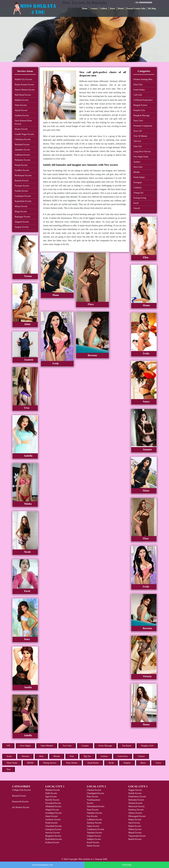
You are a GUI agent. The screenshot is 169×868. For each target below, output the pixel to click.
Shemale (25, 756)
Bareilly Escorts (52, 800)
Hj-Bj (111, 763)
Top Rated (127, 746)
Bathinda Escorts (22, 145)
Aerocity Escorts (53, 833)
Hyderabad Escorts (54, 839)
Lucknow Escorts (53, 820)
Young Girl (138, 193)
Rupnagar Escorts (23, 217)
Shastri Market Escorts (25, 90)
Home (85, 9)
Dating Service (50, 763)
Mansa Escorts (21, 206)
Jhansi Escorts (52, 816)
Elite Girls (138, 85)
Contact (94, 9)
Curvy (158, 763)
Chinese (141, 756)
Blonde (57, 756)
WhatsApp (127, 865)
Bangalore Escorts (53, 836)
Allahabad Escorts (53, 806)
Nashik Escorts (135, 793)
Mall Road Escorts (23, 95)
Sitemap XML (101, 859)
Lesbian (104, 756)
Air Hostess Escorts (21, 807)
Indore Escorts (93, 846)
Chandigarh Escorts (95, 793)
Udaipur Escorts (94, 836)
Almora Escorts (135, 813)
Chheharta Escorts (23, 139)
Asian (9, 756)
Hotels (121, 9)
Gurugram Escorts (53, 829)
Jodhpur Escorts (94, 839)
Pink (72, 756)
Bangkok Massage (142, 115)
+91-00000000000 (143, 2)
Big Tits (87, 756)
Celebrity (138, 188)
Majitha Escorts (22, 100)
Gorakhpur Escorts (54, 813)
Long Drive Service (142, 152)
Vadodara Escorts (94, 813)
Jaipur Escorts (93, 826)
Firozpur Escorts (22, 186)
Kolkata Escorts (52, 842)
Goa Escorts (92, 816)
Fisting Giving (140, 198)
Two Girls (67, 746)
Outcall (137, 208)
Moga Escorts (21, 211)
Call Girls (138, 95)
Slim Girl (138, 146)
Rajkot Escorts (135, 826)
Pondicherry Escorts (137, 797)
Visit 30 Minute (140, 136)
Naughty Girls (147, 746)
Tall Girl (137, 141)
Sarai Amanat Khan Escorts (23, 122)
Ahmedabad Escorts (95, 806)
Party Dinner (72, 763)
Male (41, 756)
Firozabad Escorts (53, 803)
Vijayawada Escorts (137, 836)
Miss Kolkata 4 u (86, 859)
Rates (112, 9)
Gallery (104, 9)
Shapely (127, 763)
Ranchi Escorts (135, 839)
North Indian (139, 177)
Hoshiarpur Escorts (23, 175)
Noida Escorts (51, 823)
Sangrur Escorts (22, 227)
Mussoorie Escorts (136, 806)
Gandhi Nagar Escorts (24, 134)
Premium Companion (143, 126)
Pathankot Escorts (23, 160)
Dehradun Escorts (136, 800)
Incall (136, 203)
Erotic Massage (105, 746)
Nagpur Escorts (135, 790)
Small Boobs (93, 763)
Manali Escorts (135, 833)
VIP (8, 746)
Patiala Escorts (21, 165)
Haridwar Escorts (136, 810)
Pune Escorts (92, 797)
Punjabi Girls (139, 110)
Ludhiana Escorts (22, 155)
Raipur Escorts (135, 820)
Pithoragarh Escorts (137, 816)
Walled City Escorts (24, 79)
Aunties (137, 162)
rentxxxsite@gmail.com (42, 865)
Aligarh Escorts (52, 810)
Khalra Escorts (21, 129)
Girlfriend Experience (143, 100)
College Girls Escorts (21, 790)
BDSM (30, 763)
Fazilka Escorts (21, 191)
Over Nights (25, 746)
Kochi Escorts (93, 842)
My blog (152, 9)
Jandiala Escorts (22, 115)
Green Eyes (123, 756)
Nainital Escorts (135, 803)
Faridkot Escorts (22, 170)
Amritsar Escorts (94, 823)
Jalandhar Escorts (22, 150)
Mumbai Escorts (52, 790)
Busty (143, 763)
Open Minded (47, 746)
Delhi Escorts (51, 793)
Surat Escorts (93, 810)
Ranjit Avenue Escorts (24, 85)
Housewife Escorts (20, 802)
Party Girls (138, 121)
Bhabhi (137, 172)
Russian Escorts (19, 796)
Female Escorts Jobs (136, 9)
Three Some (12, 763)
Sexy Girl (138, 131)
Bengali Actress (140, 105)
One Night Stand (141, 157)
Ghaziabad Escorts (54, 826)
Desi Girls (138, 167)
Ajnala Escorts (21, 110)
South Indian (139, 90)
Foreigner (138, 182)
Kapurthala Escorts (23, 201)
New (9, 769)
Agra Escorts (51, 797)
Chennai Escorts (94, 790)
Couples (85, 746)
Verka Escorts (21, 105)
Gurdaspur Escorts (23, 196)
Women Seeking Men (143, 79)
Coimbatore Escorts (95, 829)
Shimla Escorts (135, 829)
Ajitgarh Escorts (22, 222)
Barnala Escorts (22, 181)
